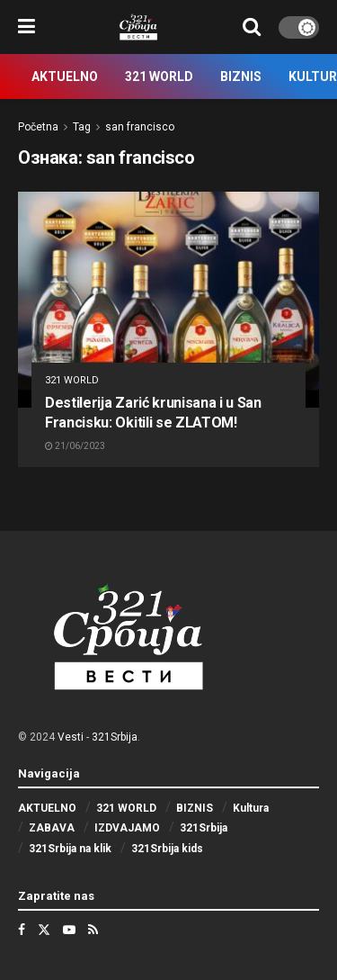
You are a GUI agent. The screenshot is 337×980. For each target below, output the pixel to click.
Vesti (71, 737)
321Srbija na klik (70, 849)
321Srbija (115, 737)
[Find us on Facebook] (22, 930)
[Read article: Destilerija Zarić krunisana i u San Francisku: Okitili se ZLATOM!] (168, 300)
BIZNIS (241, 76)
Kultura (251, 808)
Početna (38, 127)
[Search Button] (252, 27)
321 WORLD (159, 76)
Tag (82, 127)
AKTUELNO (65, 76)
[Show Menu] (27, 27)
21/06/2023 (75, 446)
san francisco (140, 127)
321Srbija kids (167, 849)
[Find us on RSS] (93, 930)
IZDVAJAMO (127, 828)
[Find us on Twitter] (44, 930)
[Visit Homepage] (139, 27)
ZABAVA (52, 828)
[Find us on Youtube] (69, 930)
